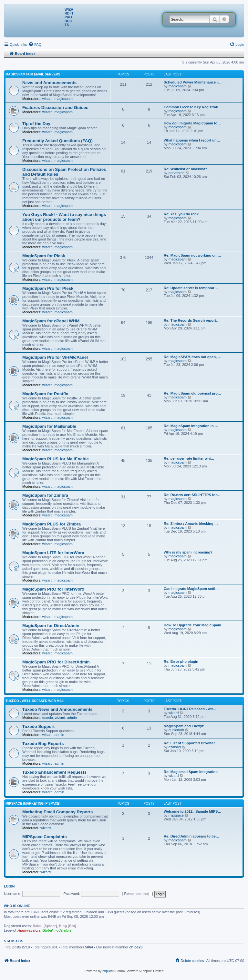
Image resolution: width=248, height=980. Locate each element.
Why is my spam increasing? (188, 552)
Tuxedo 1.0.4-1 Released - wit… (190, 709)
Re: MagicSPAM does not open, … (192, 357)
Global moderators (57, 930)
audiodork (176, 730)
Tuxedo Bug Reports (43, 744)
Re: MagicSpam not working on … (192, 255)
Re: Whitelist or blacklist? (185, 169)
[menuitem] (35, 44)
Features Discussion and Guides (55, 108)
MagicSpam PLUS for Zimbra (52, 524)
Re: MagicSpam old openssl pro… (192, 393)
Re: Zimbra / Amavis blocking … (191, 524)
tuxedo (48, 718)
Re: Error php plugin (181, 661)
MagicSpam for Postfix (45, 394)
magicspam (64, 99)
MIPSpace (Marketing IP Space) (33, 804)
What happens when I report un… (192, 140)
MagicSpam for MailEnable (49, 426)
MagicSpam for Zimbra (45, 495)
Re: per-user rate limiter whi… (189, 458)
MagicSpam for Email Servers (33, 74)
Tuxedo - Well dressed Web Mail (35, 701)
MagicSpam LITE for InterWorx (53, 553)
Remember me (139, 894)
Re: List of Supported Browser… (191, 743)
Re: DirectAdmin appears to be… (191, 836)
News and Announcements (49, 83)
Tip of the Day (36, 124)
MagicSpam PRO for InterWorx (53, 589)
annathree (177, 173)
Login (9, 886)
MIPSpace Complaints (45, 837)
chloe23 (136, 947)
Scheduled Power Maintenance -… (193, 82)
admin (72, 718)
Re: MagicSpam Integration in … (191, 426)
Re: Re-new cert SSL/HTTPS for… (192, 495)
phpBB (107, 971)
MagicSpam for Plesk (44, 256)
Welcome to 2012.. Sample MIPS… (192, 811)
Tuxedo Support (38, 726)
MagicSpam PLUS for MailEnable (56, 459)
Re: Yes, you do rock (181, 214)
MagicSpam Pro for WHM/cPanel (55, 357)
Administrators (29, 930)
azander (175, 747)
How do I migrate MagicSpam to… (192, 123)
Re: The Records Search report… (192, 320)
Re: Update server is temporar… (191, 288)
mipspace (176, 815)
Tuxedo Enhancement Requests (54, 772)
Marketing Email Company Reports (57, 812)
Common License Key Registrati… (193, 107)
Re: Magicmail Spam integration (191, 772)
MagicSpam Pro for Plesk (48, 288)
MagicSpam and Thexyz (184, 726)
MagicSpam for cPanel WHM (51, 321)
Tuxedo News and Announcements (57, 709)
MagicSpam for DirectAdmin (51, 626)
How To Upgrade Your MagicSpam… (194, 625)
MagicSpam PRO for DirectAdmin (56, 662)
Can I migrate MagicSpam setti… (191, 589)
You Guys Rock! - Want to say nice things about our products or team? (64, 217)
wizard (47, 99)
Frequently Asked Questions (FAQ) (57, 141)
